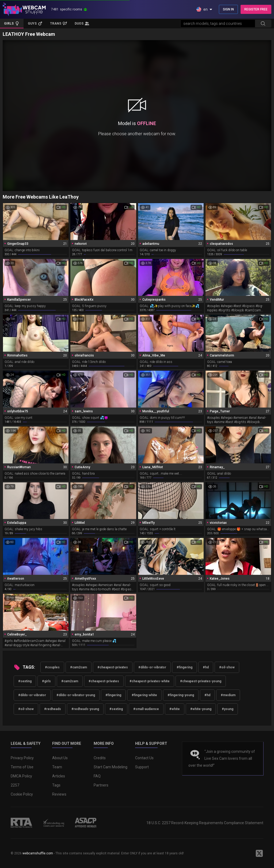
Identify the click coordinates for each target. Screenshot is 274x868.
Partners (101, 785)
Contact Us (144, 758)
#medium (228, 695)
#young (228, 709)
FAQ (97, 776)
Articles (59, 776)
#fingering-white (144, 695)
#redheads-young (85, 709)
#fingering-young (181, 695)
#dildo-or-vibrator (152, 667)
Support (142, 767)
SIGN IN (228, 9)
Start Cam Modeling (111, 767)
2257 (15, 785)
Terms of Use (22, 767)
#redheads (53, 709)
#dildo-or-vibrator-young (76, 695)
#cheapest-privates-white (150, 681)
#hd (206, 667)
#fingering (184, 667)
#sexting (25, 681)
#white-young (201, 709)
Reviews (59, 794)
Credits (100, 758)
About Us (60, 758)
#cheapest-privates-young (201, 681)
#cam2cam (79, 667)
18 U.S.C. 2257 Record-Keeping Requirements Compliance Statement (205, 823)
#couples (52, 667)
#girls (46, 681)
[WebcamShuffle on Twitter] (259, 853)
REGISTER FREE (256, 9)
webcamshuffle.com (38, 853)
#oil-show (227, 667)
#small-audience (146, 709)
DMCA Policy (21, 776)
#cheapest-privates (113, 667)
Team (57, 767)
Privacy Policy (22, 758)
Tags (56, 785)
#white (175, 709)
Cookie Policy (22, 794)
